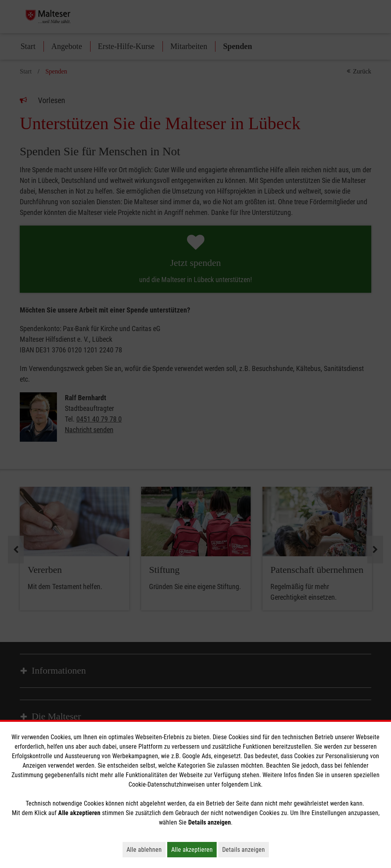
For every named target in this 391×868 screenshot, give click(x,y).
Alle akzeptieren (194, 849)
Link (256, 784)
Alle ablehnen (146, 849)
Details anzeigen (246, 849)
